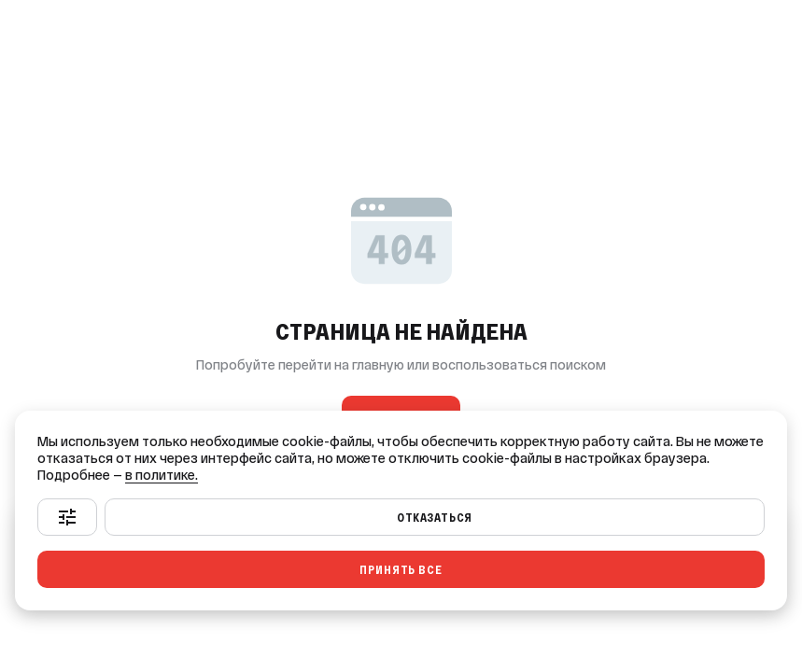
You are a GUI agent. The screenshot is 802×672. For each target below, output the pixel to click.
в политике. (162, 475)
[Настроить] (67, 517)
